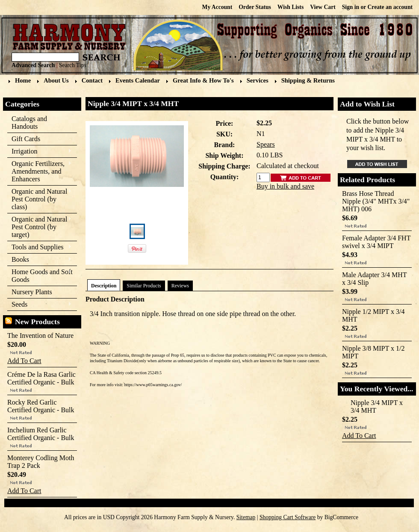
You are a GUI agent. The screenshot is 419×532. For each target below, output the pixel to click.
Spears (266, 144)
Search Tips (73, 65)
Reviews (180, 286)
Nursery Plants (32, 292)
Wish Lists (291, 7)
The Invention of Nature (40, 335)
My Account (217, 7)
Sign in (351, 7)
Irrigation (40, 152)
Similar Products (144, 286)
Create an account (390, 7)
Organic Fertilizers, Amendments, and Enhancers (40, 171)
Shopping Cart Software (288, 517)
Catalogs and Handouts (29, 123)
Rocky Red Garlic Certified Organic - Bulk (41, 406)
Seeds (40, 305)
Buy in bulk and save (285, 186)
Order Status (255, 7)
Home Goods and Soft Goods (40, 276)
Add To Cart (24, 361)
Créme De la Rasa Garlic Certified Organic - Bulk (41, 378)
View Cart (323, 7)
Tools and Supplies (40, 247)
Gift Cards (26, 139)
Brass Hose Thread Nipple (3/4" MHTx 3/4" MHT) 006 (376, 201)
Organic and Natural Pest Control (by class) (40, 199)
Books (40, 260)
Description (104, 286)
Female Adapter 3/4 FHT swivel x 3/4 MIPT (376, 242)
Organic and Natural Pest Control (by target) (40, 227)
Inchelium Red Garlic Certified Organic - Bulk (41, 434)
